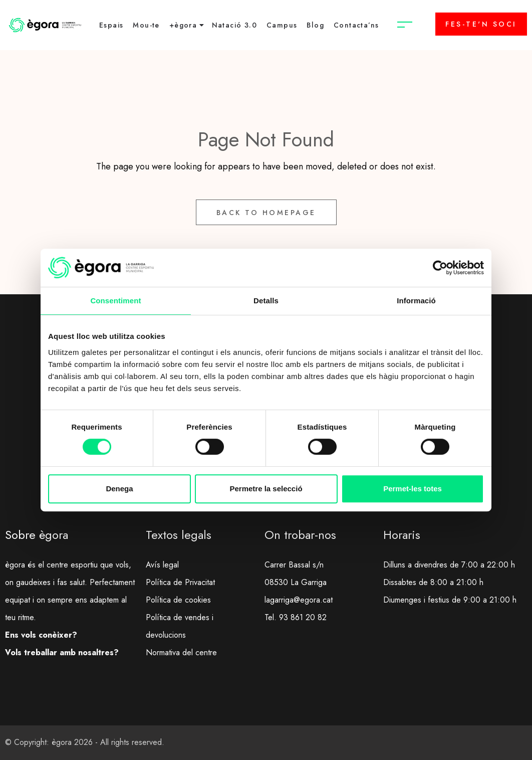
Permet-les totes (413, 489)
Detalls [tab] (266, 301)
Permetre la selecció (266, 489)
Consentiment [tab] (115, 301)
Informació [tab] (416, 301)
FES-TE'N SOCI (481, 24)
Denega (119, 489)
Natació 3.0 (234, 25)
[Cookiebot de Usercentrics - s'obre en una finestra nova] (440, 268)
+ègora (183, 25)
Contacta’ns (356, 25)
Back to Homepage (266, 213)
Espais (111, 25)
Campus (282, 25)
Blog (315, 25)
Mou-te (146, 25)
